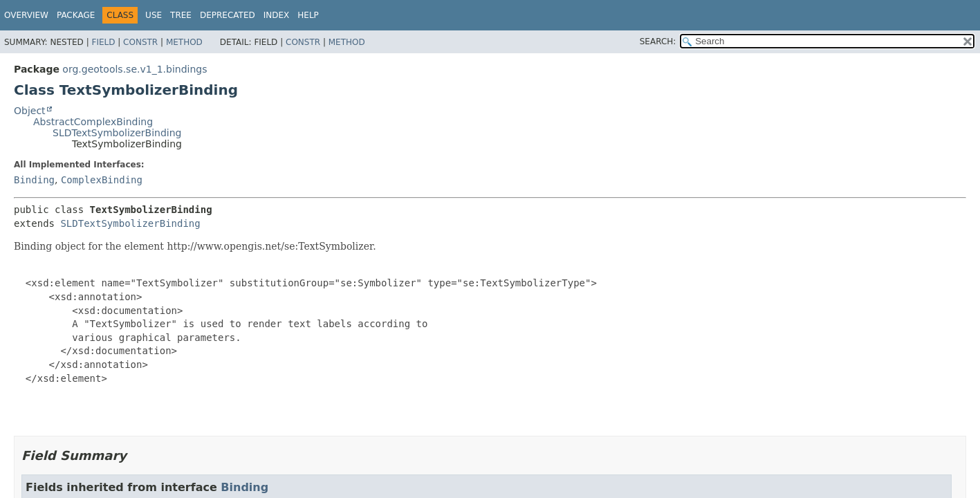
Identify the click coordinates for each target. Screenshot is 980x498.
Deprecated (228, 15)
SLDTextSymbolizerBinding (117, 133)
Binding (34, 180)
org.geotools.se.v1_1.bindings (135, 69)
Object (30, 111)
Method (184, 42)
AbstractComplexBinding (93, 122)
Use (154, 15)
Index (277, 15)
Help (308, 15)
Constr (140, 42)
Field (103, 42)
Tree (181, 15)
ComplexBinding (102, 180)
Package (76, 15)
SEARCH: (658, 41)
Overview (26, 15)
